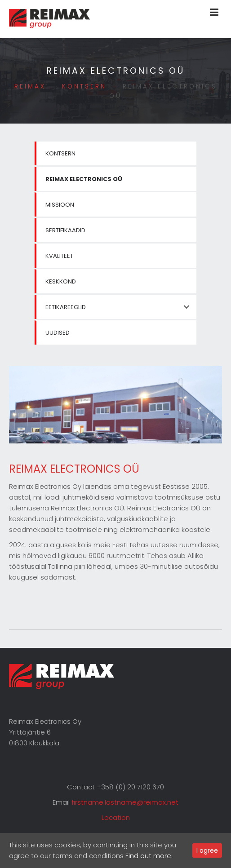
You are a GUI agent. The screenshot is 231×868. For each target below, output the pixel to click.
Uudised (58, 333)
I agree (207, 850)
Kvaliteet (59, 256)
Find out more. (149, 856)
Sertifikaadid (65, 230)
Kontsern (60, 153)
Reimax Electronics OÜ (84, 179)
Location (116, 817)
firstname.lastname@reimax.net (125, 802)
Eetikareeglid (66, 307)
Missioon (60, 205)
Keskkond (61, 281)
